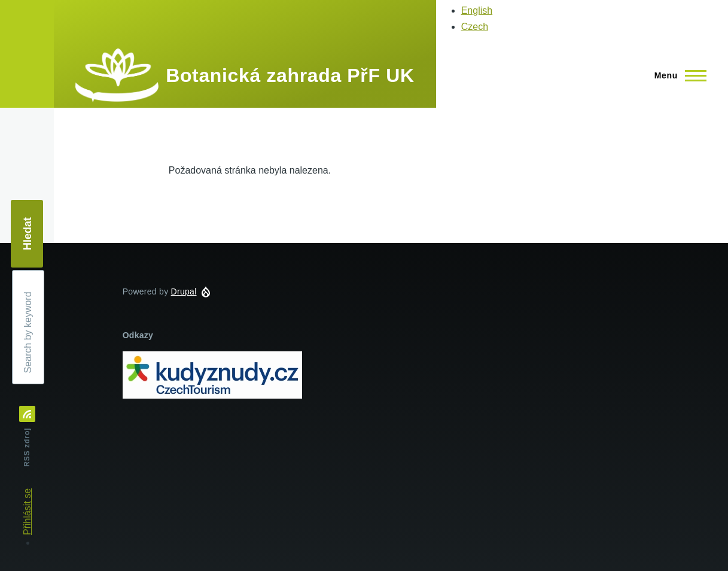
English (477, 10)
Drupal (184, 291)
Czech (475, 27)
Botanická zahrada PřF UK (290, 75)
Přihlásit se (27, 512)
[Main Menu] (677, 75)
